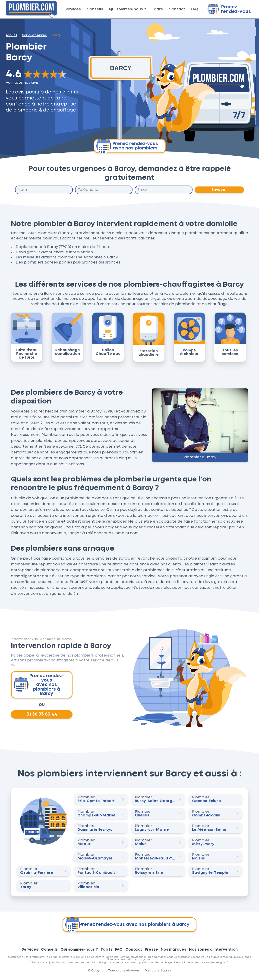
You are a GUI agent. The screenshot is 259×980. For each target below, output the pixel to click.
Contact (177, 9)
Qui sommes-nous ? (127, 9)
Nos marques (174, 951)
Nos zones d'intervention (213, 951)
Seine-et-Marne (35, 35)
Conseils (95, 9)
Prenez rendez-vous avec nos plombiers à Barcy (39, 685)
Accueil (11, 35)
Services (73, 9)
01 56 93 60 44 (42, 716)
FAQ (195, 9)
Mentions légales (158, 972)
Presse (151, 951)
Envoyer (219, 190)
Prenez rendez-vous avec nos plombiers (127, 146)
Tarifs (157, 9)
